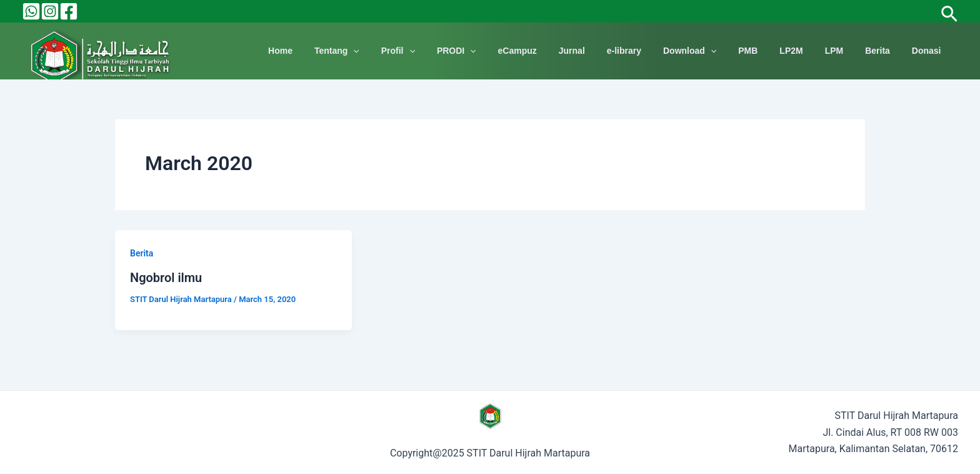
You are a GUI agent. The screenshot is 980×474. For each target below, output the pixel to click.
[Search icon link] (949, 11)
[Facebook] (69, 11)
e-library (652, 51)
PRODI (498, 51)
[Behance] (31, 11)
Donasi (928, 51)
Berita (884, 51)
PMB (768, 51)
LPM (845, 51)
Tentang (387, 51)
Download (713, 51)
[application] (404, 51)
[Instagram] (50, 11)
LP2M (807, 51)
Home (335, 51)
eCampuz (554, 51)
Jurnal (604, 51)
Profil (444, 51)
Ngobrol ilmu (166, 278)
